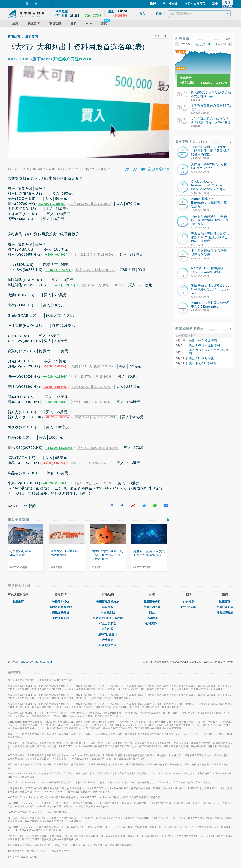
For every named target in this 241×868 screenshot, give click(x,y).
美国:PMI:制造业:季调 (203, 341)
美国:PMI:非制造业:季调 (205, 345)
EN (35, 4)
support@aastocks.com (36, 662)
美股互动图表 (61, 618)
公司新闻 (152, 618)
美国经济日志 (225, 607)
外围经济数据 (225, 612)
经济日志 (108, 640)
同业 (152, 612)
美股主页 (18, 602)
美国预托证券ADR (108, 602)
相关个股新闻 (18, 520)
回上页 (161, 36)
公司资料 (152, 623)
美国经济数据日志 (189, 329)
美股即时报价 (61, 602)
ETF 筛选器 (188, 607)
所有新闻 (32, 37)
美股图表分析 (61, 612)
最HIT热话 (191, 142)
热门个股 (108, 629)
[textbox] (199, 14)
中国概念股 (108, 612)
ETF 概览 (189, 602)
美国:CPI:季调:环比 (202, 358)
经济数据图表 (108, 645)
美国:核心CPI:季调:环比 (204, 363)
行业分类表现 (108, 623)
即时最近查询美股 (61, 607)
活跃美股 (108, 607)
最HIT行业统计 (108, 634)
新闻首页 (14, 37)
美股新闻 (225, 602)
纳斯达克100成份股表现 (108, 618)
